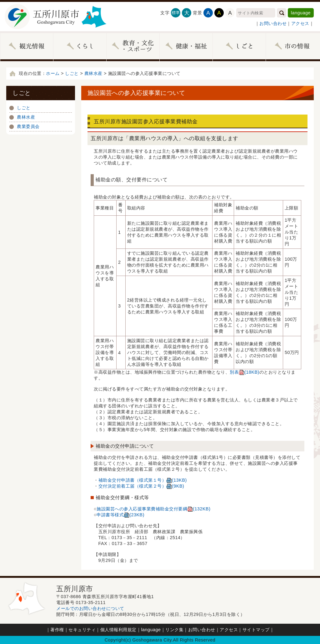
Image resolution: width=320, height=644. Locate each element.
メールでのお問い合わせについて (90, 608)
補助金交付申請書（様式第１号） (143, 480)
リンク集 (174, 630)
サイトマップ (256, 630)
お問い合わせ (273, 23)
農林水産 (93, 73)
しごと (72, 73)
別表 (245, 372)
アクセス (300, 23)
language (301, 13)
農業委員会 (28, 126)
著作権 (57, 630)
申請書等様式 (120, 515)
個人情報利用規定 (118, 630)
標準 (176, 13)
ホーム (53, 73)
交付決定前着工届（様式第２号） (141, 486)
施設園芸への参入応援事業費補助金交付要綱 (153, 509)
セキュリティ (82, 630)
